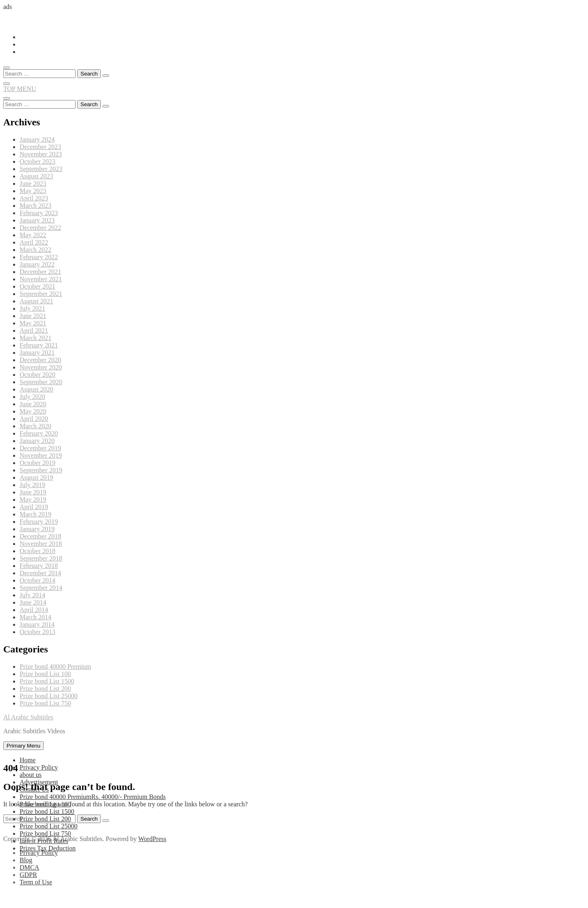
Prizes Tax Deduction (48, 848)
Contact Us (34, 789)
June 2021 (33, 316)
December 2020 (40, 360)
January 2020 (37, 441)
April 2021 (34, 330)
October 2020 (38, 375)
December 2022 (40, 228)
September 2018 (41, 558)
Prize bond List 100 (45, 674)
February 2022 (39, 257)
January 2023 (37, 220)
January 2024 (37, 139)
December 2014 (40, 573)
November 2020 (41, 367)
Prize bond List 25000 (49, 696)
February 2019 (39, 522)
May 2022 (33, 235)
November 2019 (41, 455)
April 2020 (34, 419)
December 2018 (40, 536)
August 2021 (36, 301)
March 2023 (36, 206)
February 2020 (39, 433)
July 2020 (32, 397)
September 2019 (41, 470)
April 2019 (34, 507)
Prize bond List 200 (45, 689)
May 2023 (33, 191)
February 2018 (39, 566)
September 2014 (41, 588)
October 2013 (38, 632)
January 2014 (37, 624)
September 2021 (41, 294)
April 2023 (34, 198)
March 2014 (36, 617)
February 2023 (39, 213)
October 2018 (38, 551)
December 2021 (40, 272)
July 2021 (32, 308)
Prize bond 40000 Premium (56, 667)
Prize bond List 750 (45, 703)
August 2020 (36, 389)
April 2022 (34, 242)
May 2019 (33, 500)
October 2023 (38, 161)
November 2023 (41, 154)
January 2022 (37, 264)
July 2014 (32, 595)
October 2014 (38, 580)
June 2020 (33, 404)
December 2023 (40, 147)
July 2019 (32, 485)
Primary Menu (23, 746)
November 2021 (41, 279)
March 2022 (36, 250)
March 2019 (36, 514)
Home (28, 760)
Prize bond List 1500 (47, 681)
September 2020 (41, 382)
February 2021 (39, 345)
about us (31, 775)
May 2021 (33, 323)
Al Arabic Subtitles (28, 717)
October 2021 (38, 286)
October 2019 (38, 463)
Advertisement (39, 782)
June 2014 (33, 602)
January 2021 (37, 353)
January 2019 (37, 529)
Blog (26, 860)
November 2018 (41, 544)
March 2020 (36, 426)
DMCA (29, 867)
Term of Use (36, 882)
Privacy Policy (39, 767)
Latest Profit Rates (44, 841)
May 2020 (33, 411)
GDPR (28, 875)
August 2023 (36, 176)
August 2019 (36, 477)
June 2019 (33, 492)
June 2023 (33, 184)
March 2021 (36, 338)
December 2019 (40, 448)
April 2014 (34, 610)
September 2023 (41, 169)
